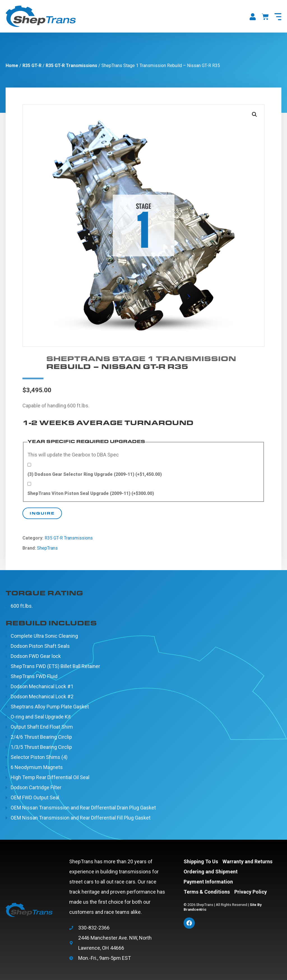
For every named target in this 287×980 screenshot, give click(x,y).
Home (12, 66)
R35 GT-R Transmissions (71, 66)
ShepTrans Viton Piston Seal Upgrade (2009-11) (91, 493)
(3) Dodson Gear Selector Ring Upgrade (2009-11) (95, 474)
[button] (254, 114)
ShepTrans (47, 548)
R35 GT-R (32, 66)
